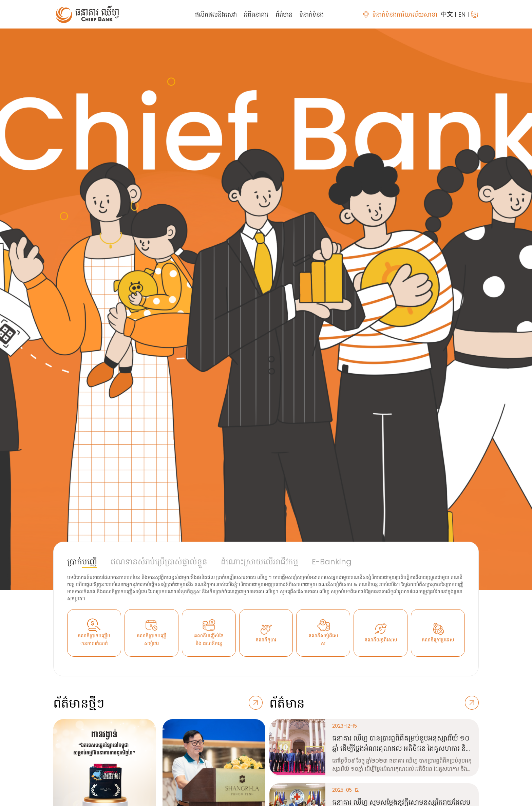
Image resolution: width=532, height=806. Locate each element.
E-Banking (332, 562)
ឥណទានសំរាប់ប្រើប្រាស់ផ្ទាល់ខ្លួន (159, 562)
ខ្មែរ (475, 14)
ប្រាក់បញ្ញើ (82, 562)
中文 (447, 14)
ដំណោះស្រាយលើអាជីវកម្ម (260, 562)
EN (462, 14)
